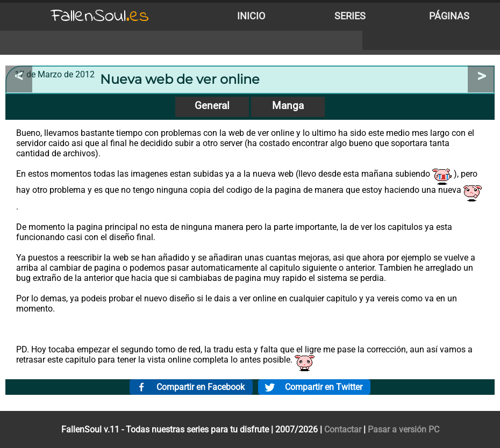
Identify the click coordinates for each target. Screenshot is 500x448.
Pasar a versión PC (403, 429)
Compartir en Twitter (324, 387)
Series (350, 16)
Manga (288, 106)
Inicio (251, 16)
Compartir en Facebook (201, 387)
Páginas (449, 16)
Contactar (343, 429)
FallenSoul (100, 16)
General (212, 106)
